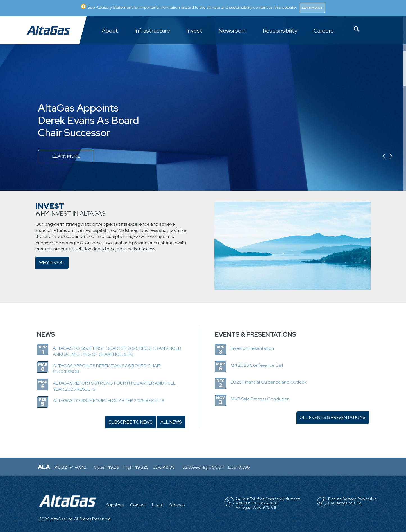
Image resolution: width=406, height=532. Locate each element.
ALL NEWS (171, 422)
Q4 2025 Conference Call (257, 365)
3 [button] (405, 103)
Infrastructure (152, 31)
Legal (157, 505)
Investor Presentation (252, 348)
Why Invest (52, 263)
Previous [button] (372, 156)
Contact (138, 505)
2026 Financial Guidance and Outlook (269, 382)
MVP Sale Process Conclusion (260, 399)
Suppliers (115, 505)
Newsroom (233, 31)
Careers (324, 31)
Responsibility (280, 31)
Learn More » (312, 8)
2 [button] (405, 68)
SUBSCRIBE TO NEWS (131, 422)
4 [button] (405, 138)
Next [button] (400, 156)
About (110, 31)
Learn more (66, 156)
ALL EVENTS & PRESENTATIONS (333, 417)
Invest (194, 31)
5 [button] (405, 173)
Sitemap (177, 505)
